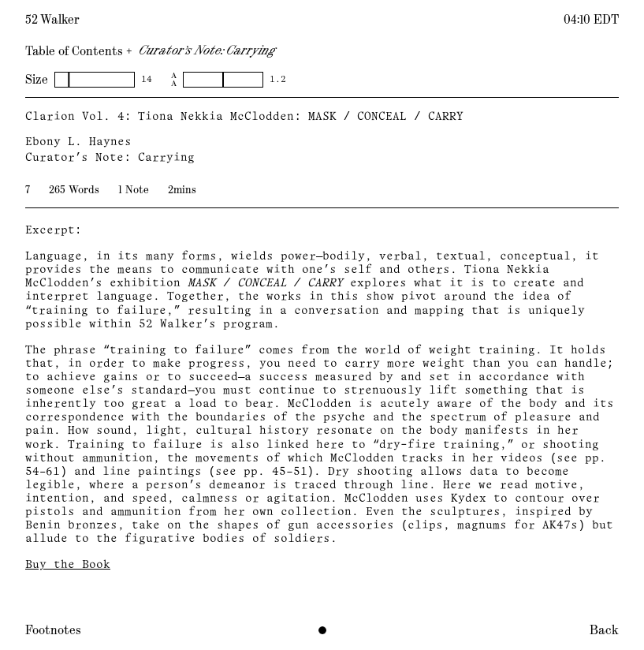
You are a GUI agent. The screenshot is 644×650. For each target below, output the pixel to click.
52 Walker (52, 20)
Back (604, 630)
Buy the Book (68, 565)
